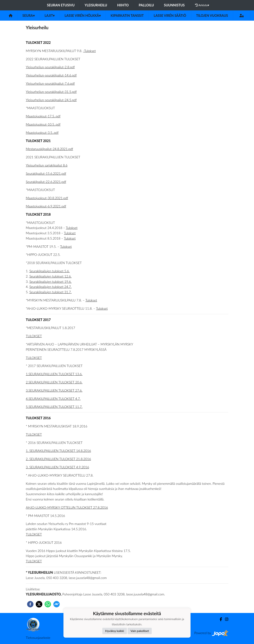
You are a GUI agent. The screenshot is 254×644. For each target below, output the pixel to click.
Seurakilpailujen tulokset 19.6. (50, 282)
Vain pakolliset (140, 631)
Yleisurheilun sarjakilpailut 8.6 (47, 165)
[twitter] (39, 604)
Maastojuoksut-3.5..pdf (42, 133)
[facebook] (30, 604)
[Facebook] (219, 619)
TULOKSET (34, 336)
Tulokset (72, 228)
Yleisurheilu (96, 5)
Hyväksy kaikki (115, 631)
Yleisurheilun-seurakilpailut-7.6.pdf (50, 83)
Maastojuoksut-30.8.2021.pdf (47, 198)
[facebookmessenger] (57, 604)
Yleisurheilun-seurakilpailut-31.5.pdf (51, 92)
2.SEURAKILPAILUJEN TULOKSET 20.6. (54, 382)
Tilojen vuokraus (212, 16)
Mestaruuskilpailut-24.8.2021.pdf (50, 149)
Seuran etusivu (61, 5)
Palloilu (146, 5)
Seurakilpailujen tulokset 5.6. (50, 271)
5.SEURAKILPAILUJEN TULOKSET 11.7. (54, 407)
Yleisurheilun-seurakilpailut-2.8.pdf (50, 67)
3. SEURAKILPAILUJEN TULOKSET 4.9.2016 (58, 467)
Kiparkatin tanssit (127, 16)
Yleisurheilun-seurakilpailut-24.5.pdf (51, 100)
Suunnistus (174, 5)
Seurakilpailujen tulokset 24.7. (50, 287)
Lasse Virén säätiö (170, 16)
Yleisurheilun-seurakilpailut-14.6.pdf (51, 75)
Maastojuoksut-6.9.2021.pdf (46, 206)
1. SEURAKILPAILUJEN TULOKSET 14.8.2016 (58, 451)
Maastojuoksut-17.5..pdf (43, 116)
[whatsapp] (48, 604)
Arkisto (202, 5)
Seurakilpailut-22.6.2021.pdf (46, 182)
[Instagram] (225, 619)
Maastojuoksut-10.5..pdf (43, 124)
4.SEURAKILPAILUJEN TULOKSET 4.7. (53, 399)
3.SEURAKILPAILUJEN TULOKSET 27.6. (54, 390)
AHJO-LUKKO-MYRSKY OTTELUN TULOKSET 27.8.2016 (67, 507)
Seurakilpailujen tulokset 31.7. (50, 292)
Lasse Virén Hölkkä (83, 16)
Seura (29, 16)
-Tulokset (90, 51)
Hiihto (123, 5)
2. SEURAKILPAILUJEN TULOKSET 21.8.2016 (58, 459)
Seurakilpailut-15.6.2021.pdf (46, 173)
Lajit (50, 16)
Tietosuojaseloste (38, 638)
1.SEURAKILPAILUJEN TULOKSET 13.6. (54, 374)
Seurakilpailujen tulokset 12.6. (50, 276)
